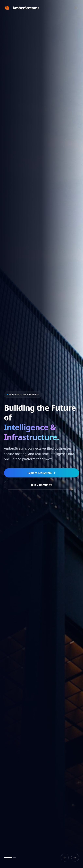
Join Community (41, 485)
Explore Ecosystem (41, 473)
